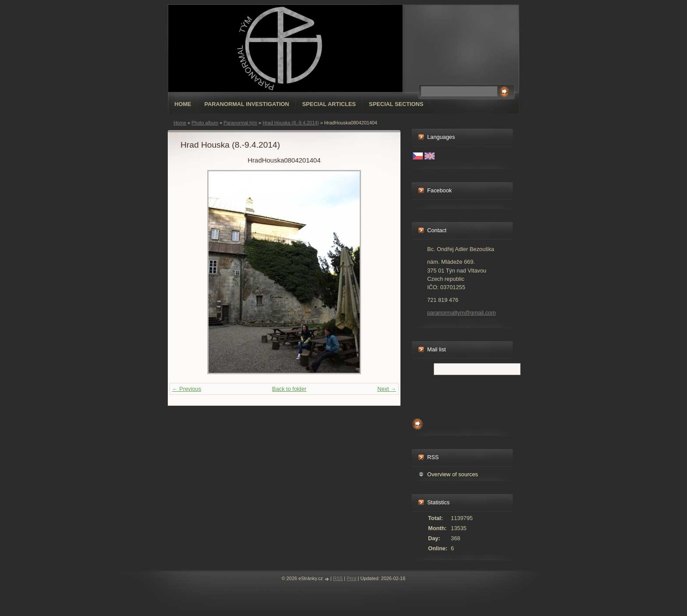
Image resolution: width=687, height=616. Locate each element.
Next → (387, 389)
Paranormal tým (240, 123)
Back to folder (289, 389)
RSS (338, 578)
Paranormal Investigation (246, 104)
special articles (329, 104)
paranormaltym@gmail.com (462, 313)
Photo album (205, 123)
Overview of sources (453, 474)
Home (183, 104)
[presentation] (478, 394)
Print (351, 578)
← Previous (187, 389)
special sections (396, 104)
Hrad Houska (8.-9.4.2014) (291, 123)
